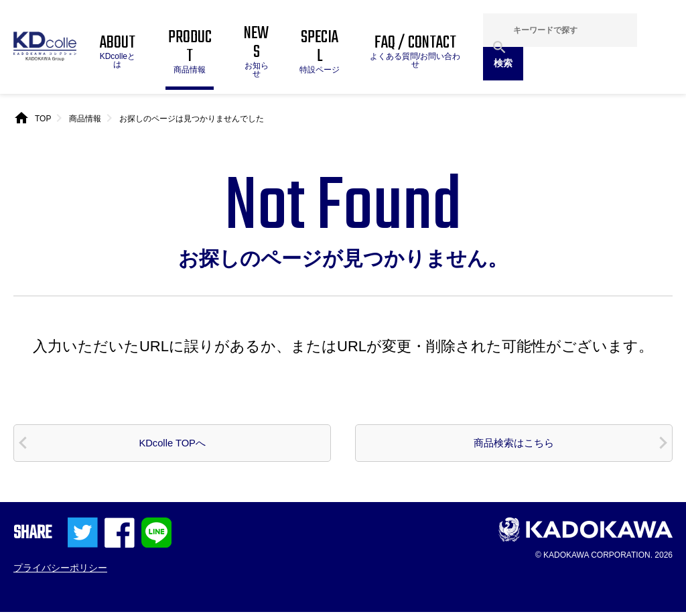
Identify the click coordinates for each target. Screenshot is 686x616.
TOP (43, 119)
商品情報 (85, 119)
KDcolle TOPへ (173, 445)
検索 (503, 63)
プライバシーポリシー (60, 571)
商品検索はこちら (514, 445)
